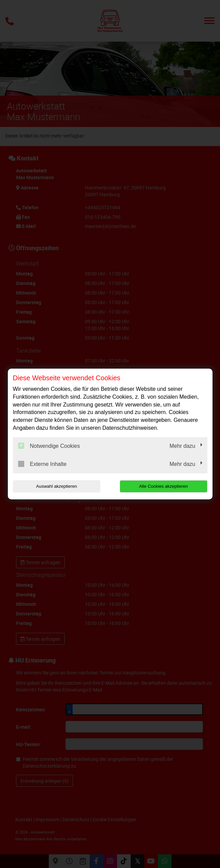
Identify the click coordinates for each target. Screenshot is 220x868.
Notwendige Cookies (49, 446)
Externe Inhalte (42, 464)
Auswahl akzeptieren (57, 486)
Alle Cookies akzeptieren (164, 486)
